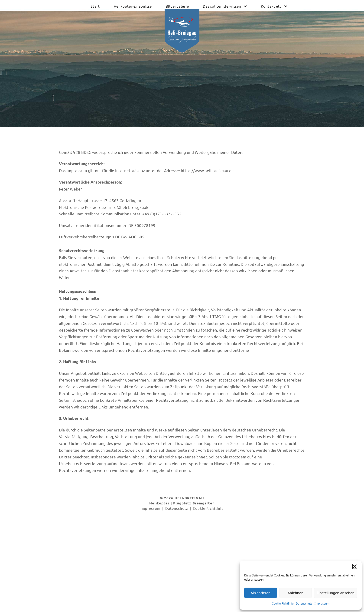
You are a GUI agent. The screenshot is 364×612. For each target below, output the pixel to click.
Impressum (322, 604)
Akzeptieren (260, 593)
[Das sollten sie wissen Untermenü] (245, 6)
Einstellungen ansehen (336, 593)
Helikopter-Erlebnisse (133, 6)
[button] (355, 566)
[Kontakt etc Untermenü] (286, 6)
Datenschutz (304, 604)
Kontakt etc (271, 6)
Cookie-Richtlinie (283, 604)
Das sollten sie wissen (222, 6)
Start (95, 6)
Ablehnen (296, 593)
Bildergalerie (177, 6)
